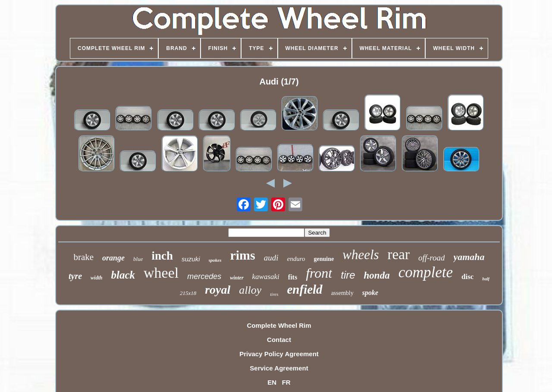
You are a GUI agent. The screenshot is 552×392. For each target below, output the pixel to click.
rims (242, 255)
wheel (161, 273)
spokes (215, 260)
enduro (296, 259)
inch (162, 256)
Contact (279, 340)
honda (377, 275)
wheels (361, 255)
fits (293, 277)
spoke (370, 293)
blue (138, 259)
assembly (342, 293)
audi (271, 258)
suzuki (191, 259)
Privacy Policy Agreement (279, 354)
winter (237, 278)
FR (286, 382)
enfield (304, 289)
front (319, 273)
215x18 (188, 293)
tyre (75, 276)
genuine (324, 259)
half (486, 279)
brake (83, 257)
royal (218, 290)
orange (113, 258)
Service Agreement (279, 368)
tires (274, 294)
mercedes (204, 276)
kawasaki (266, 277)
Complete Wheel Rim (279, 325)
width (96, 278)
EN (272, 382)
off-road (432, 258)
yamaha (469, 257)
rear (399, 254)
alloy (250, 290)
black (123, 275)
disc (467, 277)
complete (426, 272)
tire (348, 275)
